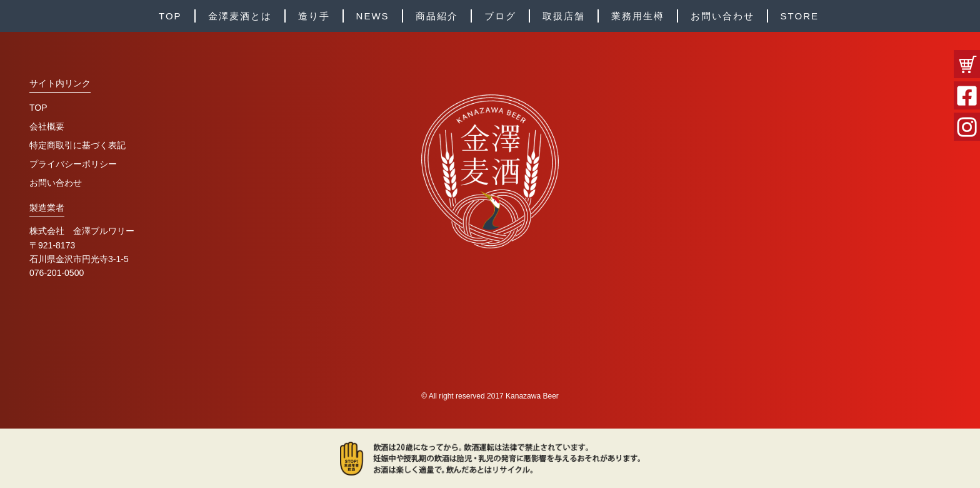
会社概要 (47, 126)
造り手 (314, 16)
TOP (170, 16)
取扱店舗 (564, 16)
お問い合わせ (722, 16)
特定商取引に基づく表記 (77, 145)
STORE (800, 16)
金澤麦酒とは (240, 16)
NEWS (373, 16)
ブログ (500, 16)
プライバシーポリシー (73, 164)
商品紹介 (437, 16)
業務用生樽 (638, 16)
